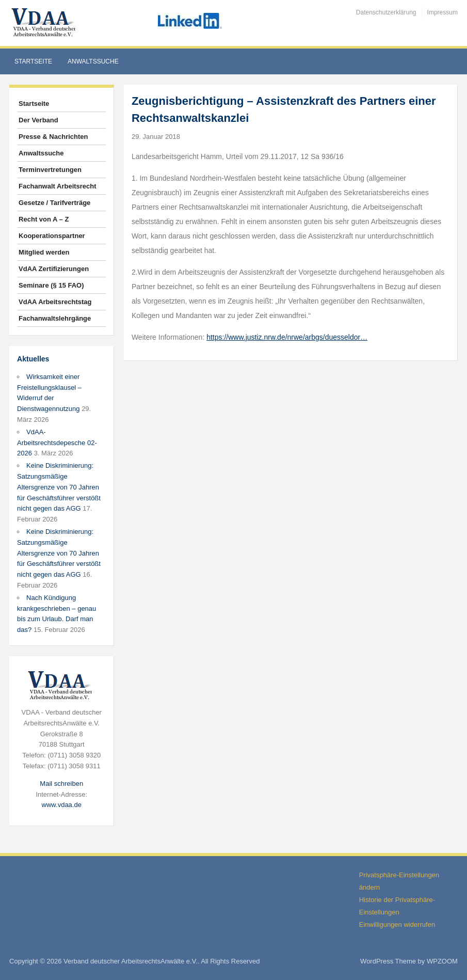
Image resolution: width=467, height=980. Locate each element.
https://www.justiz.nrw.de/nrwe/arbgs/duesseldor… (287, 337)
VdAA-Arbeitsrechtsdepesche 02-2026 (57, 443)
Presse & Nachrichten (53, 137)
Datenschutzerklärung (386, 12)
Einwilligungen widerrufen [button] (397, 924)
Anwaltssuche (93, 61)
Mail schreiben (61, 784)
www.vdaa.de (62, 805)
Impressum (442, 12)
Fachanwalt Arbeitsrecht (58, 186)
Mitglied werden (44, 252)
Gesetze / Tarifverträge (54, 203)
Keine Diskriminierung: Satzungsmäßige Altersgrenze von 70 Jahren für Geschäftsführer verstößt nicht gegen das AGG (59, 487)
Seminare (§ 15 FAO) (51, 285)
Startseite (33, 61)
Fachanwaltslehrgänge (55, 318)
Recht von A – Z (44, 219)
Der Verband (38, 120)
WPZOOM (442, 961)
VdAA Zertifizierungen (54, 269)
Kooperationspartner (52, 236)
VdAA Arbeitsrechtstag (55, 302)
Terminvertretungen (50, 170)
